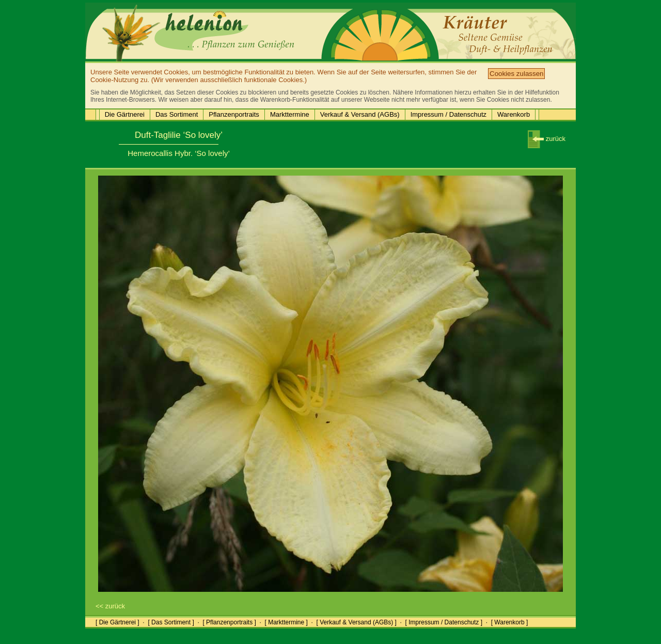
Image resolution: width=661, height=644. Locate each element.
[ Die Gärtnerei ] (117, 622)
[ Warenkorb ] (510, 622)
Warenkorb (514, 114)
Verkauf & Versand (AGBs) (360, 114)
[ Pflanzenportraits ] (229, 622)
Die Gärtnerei (125, 114)
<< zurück (110, 606)
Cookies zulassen (516, 74)
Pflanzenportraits (234, 114)
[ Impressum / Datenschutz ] (444, 622)
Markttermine (290, 114)
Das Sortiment (177, 114)
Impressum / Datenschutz (448, 114)
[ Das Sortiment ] (171, 622)
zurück (547, 139)
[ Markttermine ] (286, 622)
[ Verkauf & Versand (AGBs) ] (357, 622)
